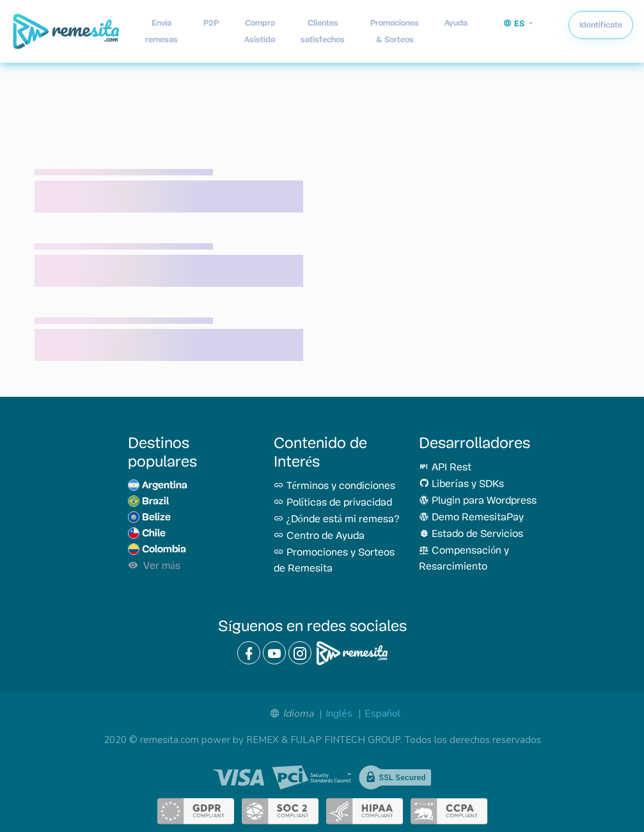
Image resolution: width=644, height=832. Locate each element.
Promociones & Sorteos (395, 31)
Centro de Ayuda (319, 536)
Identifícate (601, 25)
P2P (211, 23)
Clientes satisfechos (323, 31)
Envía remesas (161, 31)
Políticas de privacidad (333, 503)
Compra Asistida (260, 31)
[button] (518, 23)
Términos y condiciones (334, 486)
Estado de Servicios (471, 534)
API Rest (445, 468)
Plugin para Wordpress (478, 501)
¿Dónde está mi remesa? (337, 520)
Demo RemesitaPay (471, 518)
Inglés (339, 714)
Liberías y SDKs (461, 484)
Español (382, 714)
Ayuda (456, 23)
